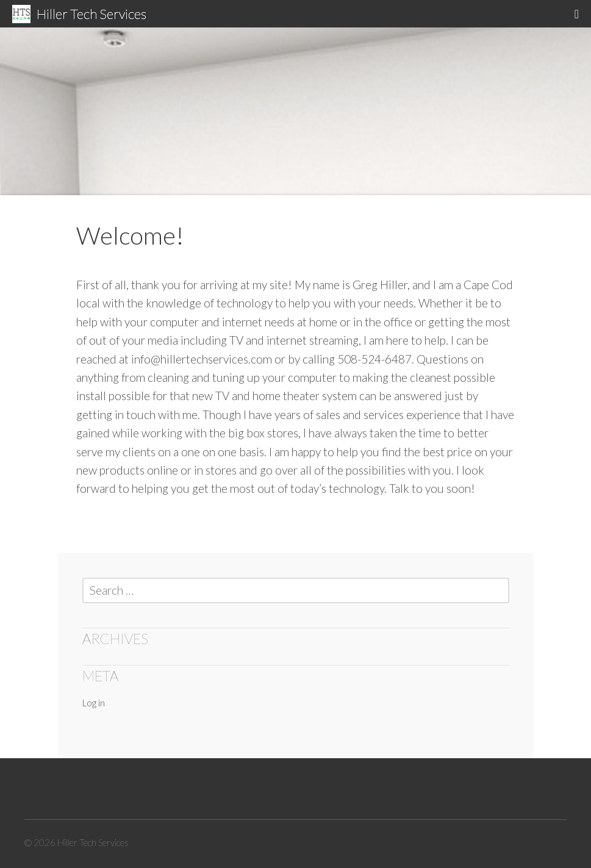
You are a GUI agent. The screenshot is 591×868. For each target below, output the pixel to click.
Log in (94, 703)
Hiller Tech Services (91, 14)
